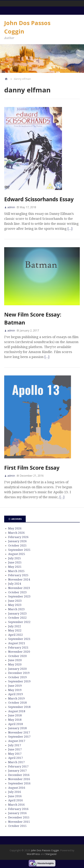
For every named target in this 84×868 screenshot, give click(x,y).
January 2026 (17, 541)
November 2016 (19, 779)
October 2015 (17, 826)
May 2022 (15, 630)
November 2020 (19, 652)
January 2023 (17, 614)
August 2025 (17, 554)
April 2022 (16, 635)
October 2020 (17, 656)
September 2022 (19, 622)
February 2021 (18, 648)
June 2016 (15, 796)
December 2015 (19, 817)
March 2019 (16, 698)
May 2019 (15, 690)
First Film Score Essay (32, 468)
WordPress (33, 854)
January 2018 (17, 728)
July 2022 (15, 626)
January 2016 (17, 813)
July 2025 (15, 558)
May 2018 (15, 720)
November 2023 (19, 588)
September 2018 (19, 707)
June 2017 (15, 749)
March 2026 (16, 533)
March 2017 (16, 762)
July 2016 (15, 792)
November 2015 (19, 822)
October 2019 (17, 677)
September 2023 (19, 596)
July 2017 (15, 745)
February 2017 (18, 766)
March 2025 (16, 571)
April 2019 (16, 694)
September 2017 (19, 737)
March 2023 (16, 609)
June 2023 (15, 601)
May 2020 (15, 664)
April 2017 (16, 758)
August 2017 (17, 741)
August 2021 (17, 643)
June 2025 (15, 562)
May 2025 (15, 567)
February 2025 (18, 575)
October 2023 (17, 592)
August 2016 (17, 788)
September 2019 (19, 681)
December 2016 (19, 775)
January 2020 (17, 669)
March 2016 (16, 805)
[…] (70, 229)
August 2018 (17, 711)
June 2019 (15, 686)
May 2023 (15, 605)
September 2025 (19, 550)
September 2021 (19, 639)
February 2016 (18, 809)
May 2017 (15, 754)
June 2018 (15, 715)
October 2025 (17, 545)
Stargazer (51, 854)
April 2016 (16, 800)
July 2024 (15, 584)
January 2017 (17, 771)
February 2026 (18, 537)
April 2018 (16, 724)
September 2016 (19, 783)
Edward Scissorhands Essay (39, 199)
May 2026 (15, 528)
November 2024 (19, 579)
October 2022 (17, 618)
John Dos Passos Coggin (45, 850)
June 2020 (15, 660)
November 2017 (19, 732)
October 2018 (17, 703)
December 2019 (19, 673)
